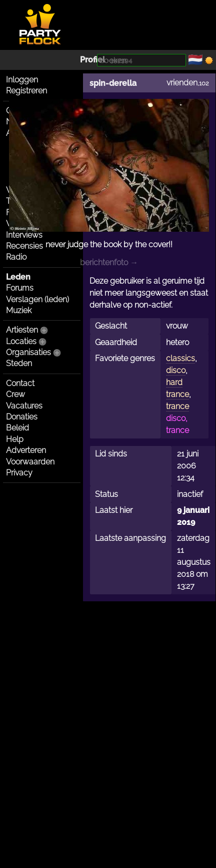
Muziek (19, 310)
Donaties (22, 417)
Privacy (19, 473)
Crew (15, 394)
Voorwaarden (30, 462)
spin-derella (113, 83)
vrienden (182, 83)
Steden (19, 363)
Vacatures (24, 406)
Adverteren (26, 450)
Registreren (26, 91)
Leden (18, 277)
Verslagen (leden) (37, 299)
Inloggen (22, 80)
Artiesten (22, 330)
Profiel (92, 60)
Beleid (17, 428)
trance (177, 406)
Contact (20, 383)
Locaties (21, 341)
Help (15, 439)
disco (176, 370)
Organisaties (28, 352)
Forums (20, 288)
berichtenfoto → (109, 262)
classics (180, 358)
